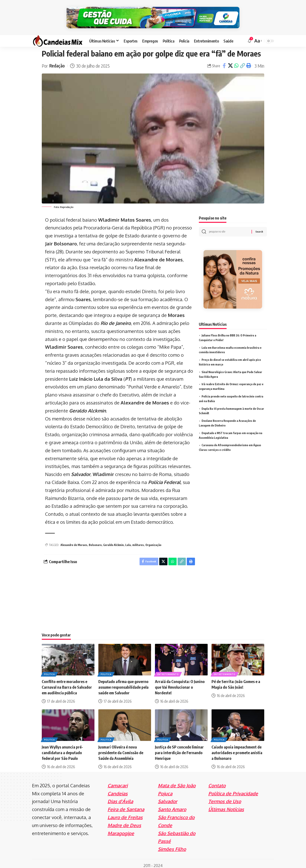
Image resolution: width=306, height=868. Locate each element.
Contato (217, 782)
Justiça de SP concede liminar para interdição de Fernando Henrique (179, 749)
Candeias (118, 790)
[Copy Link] (242, 62)
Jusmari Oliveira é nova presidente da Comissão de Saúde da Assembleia (121, 749)
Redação (57, 62)
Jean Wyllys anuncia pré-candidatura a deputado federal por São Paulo (62, 749)
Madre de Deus (124, 822)
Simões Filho (172, 845)
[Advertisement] (153, 598)
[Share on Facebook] (224, 62)
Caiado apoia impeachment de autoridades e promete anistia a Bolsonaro (237, 749)
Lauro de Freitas (125, 814)
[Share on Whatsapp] (236, 62)
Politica (49, 671)
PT (128, 375)
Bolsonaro (95, 541)
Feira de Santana (126, 806)
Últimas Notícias (226, 806)
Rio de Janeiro (116, 319)
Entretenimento (168, 671)
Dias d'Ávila (120, 798)
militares (138, 541)
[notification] (249, 37)
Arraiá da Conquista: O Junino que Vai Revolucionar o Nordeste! (180, 683)
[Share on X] (230, 62)
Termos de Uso (225, 798)
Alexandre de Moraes (74, 541)
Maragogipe (121, 830)
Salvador (81, 470)
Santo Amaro (172, 806)
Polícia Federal (164, 478)
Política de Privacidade (233, 790)
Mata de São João (177, 782)
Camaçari (118, 782)
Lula (128, 541)
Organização (153, 541)
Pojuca (165, 790)
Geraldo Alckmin (88, 407)
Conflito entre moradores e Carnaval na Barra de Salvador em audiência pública (67, 683)
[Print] (248, 62)
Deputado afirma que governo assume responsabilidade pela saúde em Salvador (123, 683)
